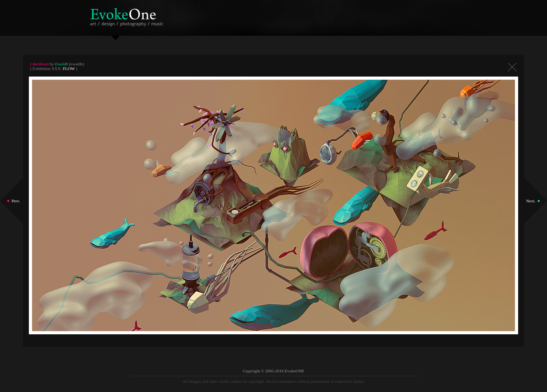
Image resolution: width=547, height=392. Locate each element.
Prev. (16, 201)
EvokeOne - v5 (128, 15)
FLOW (69, 68)
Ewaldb (62, 64)
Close (512, 67)
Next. (531, 201)
